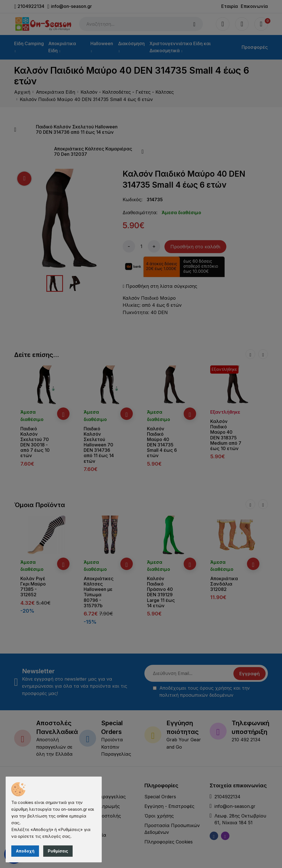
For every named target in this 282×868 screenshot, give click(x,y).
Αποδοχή (25, 851)
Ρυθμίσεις (58, 851)
